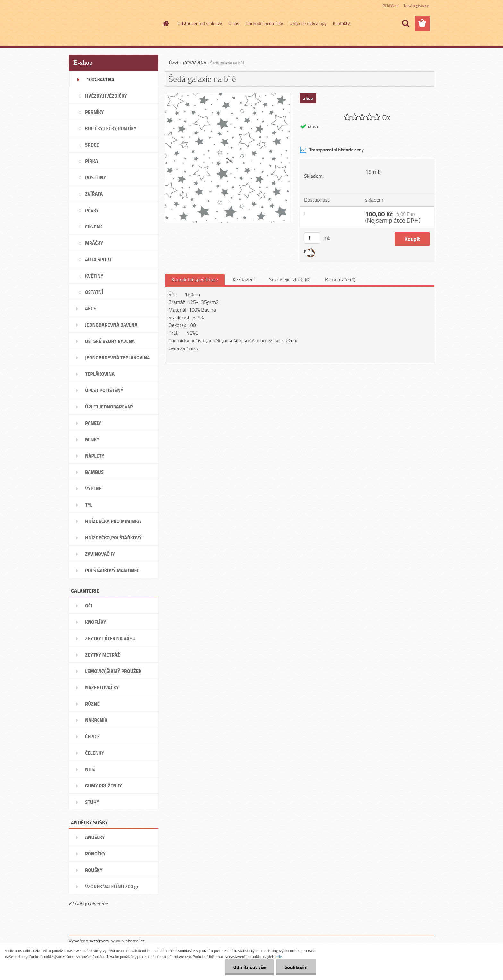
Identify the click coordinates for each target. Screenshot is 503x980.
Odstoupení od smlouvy (200, 23)
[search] (405, 23)
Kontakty (341, 23)
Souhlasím (296, 967)
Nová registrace (416, 6)
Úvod (174, 63)
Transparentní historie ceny (332, 150)
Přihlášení (391, 6)
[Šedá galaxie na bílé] (228, 96)
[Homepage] (166, 23)
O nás (234, 23)
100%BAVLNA (194, 63)
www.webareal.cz (128, 941)
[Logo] (113, 24)
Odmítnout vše (250, 967)
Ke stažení (244, 279)
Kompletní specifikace (195, 279)
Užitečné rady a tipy (308, 23)
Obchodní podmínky (264, 23)
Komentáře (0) (340, 279)
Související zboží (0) (290, 279)
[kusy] (312, 238)
